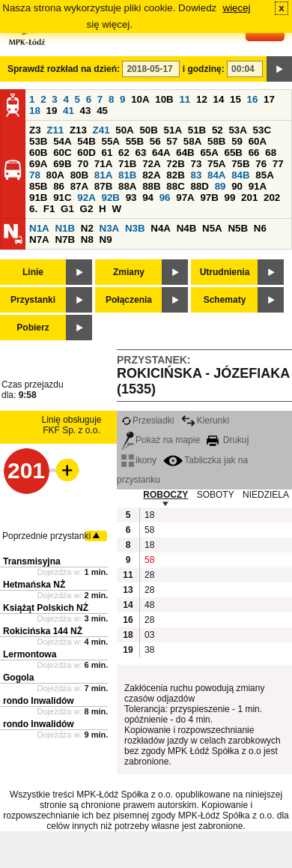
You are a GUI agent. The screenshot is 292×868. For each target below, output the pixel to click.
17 (269, 99)
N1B (65, 228)
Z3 (35, 130)
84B (240, 175)
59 (237, 141)
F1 (49, 209)
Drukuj (228, 440)
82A (151, 175)
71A (103, 164)
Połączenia (129, 300)
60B (38, 153)
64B (185, 153)
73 (196, 164)
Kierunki (205, 421)
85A (264, 175)
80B (79, 175)
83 (196, 175)
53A (237, 130)
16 (253, 99)
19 (52, 111)
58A (192, 141)
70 (83, 164)
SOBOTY (216, 495)
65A (209, 153)
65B (234, 153)
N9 (106, 239)
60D (86, 153)
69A (38, 164)
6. (33, 209)
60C (62, 153)
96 (165, 198)
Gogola (18, 678)
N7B (65, 239)
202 (272, 198)
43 (86, 111)
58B (216, 141)
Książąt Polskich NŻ (46, 608)
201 (249, 198)
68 (271, 153)
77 (278, 164)
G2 (87, 209)
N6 (260, 228)
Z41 (101, 130)
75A (216, 164)
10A (140, 99)
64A (161, 153)
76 (261, 164)
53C (262, 130)
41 (69, 111)
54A (62, 141)
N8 (87, 239)
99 (230, 198)
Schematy (225, 300)
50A (124, 130)
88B (151, 186)
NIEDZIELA (266, 495)
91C (62, 198)
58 (149, 530)
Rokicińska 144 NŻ (43, 631)
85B (38, 186)
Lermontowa (30, 654)
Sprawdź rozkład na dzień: (64, 69)
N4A (161, 228)
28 (149, 575)
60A (258, 141)
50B (148, 130)
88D (199, 186)
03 (149, 635)
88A (127, 186)
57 (172, 141)
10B (164, 99)
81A (103, 175)
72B (175, 164)
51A (173, 130)
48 (149, 605)
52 (218, 130)
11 (185, 99)
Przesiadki (147, 421)
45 (102, 111)
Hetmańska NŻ (34, 585)
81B (127, 175)
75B (240, 164)
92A (86, 198)
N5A (212, 228)
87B (103, 186)
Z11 (55, 130)
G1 (67, 209)
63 (141, 153)
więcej (237, 8)
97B (209, 198)
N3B (135, 228)
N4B (187, 228)
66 (254, 153)
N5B (238, 228)
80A (55, 175)
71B (127, 164)
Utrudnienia (225, 272)
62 (124, 153)
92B (110, 198)
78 (35, 175)
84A (216, 175)
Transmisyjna (32, 561)
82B (175, 175)
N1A (39, 228)
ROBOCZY (165, 495)
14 (219, 99)
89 (220, 186)
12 (202, 99)
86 (59, 186)
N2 (87, 228)
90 (237, 186)
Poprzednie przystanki (46, 536)
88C (175, 186)
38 (149, 650)
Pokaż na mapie (161, 440)
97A (185, 198)
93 (131, 198)
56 (155, 141)
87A (79, 186)
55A (110, 141)
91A (258, 186)
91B (38, 198)
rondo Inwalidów (39, 701)
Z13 (78, 130)
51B (197, 130)
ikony (139, 460)
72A (151, 164)
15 (235, 99)
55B (135, 141)
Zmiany (129, 272)
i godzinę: (204, 69)
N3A (110, 228)
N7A (39, 239)
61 (107, 153)
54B (86, 141)
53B (38, 141)
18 (35, 111)
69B (62, 164)
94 (148, 198)
